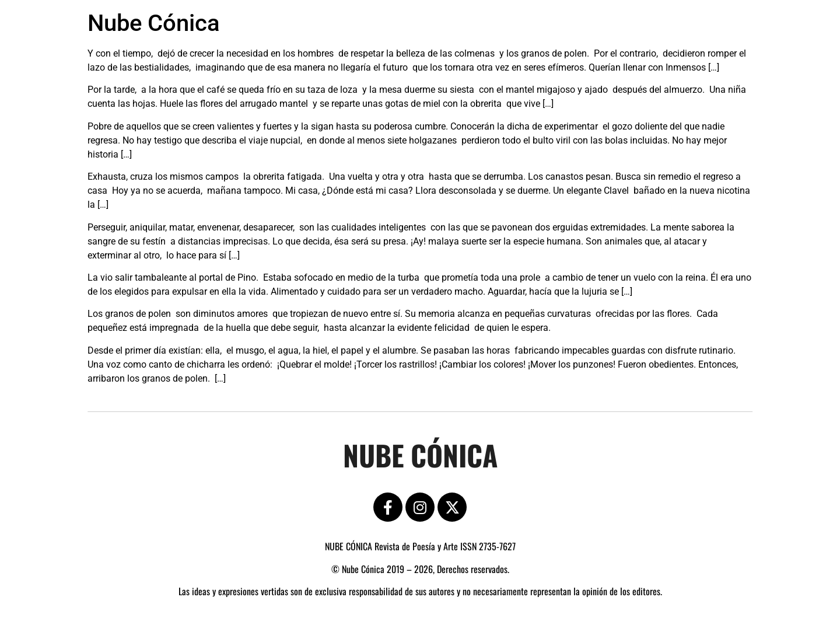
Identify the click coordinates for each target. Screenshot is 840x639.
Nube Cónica (154, 23)
